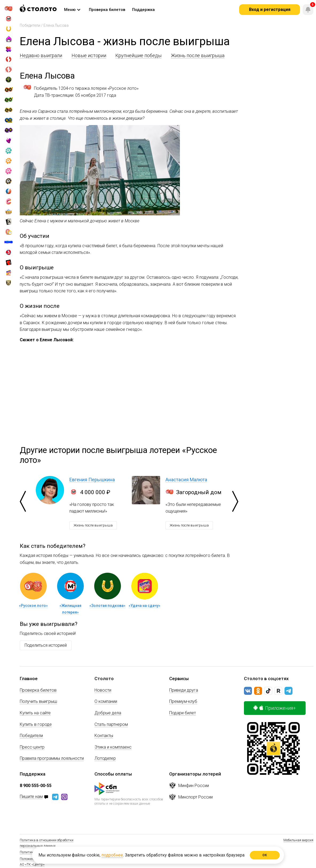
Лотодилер (105, 758)
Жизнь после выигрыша (198, 55)
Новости (103, 690)
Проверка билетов (38, 690)
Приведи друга (184, 690)
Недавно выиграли (41, 55)
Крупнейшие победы (138, 55)
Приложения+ (275, 708)
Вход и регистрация (270, 9)
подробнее (112, 855)
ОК (265, 855)
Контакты (104, 736)
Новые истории (89, 55)
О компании (106, 701)
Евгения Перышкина (92, 480)
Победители (30, 25)
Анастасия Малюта (186, 480)
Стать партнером (111, 724)
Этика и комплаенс (113, 747)
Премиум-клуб (183, 701)
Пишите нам (31, 797)
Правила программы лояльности (52, 758)
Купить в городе (36, 724)
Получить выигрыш (38, 701)
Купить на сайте (35, 713)
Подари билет (183, 713)
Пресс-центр (32, 747)
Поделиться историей (46, 645)
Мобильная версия (298, 840)
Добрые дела (108, 713)
